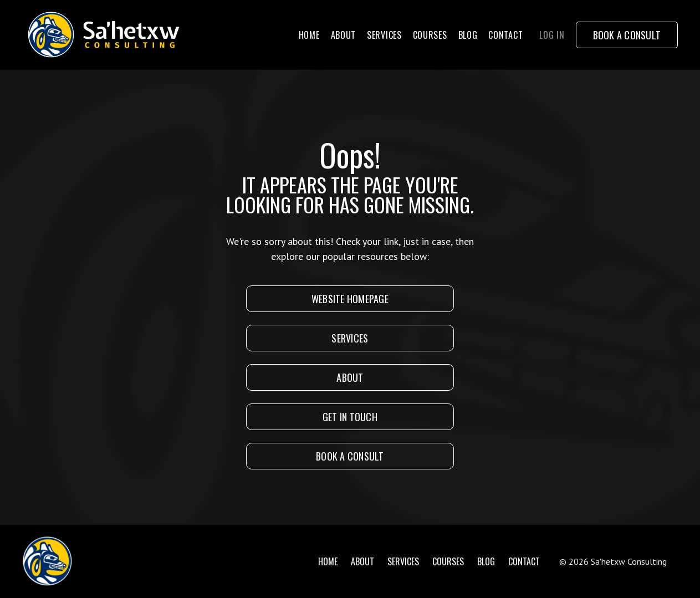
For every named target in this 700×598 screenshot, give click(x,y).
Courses (430, 35)
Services (384, 35)
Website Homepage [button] (350, 299)
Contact (505, 35)
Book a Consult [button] (627, 35)
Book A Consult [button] (350, 456)
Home (309, 35)
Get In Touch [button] (350, 417)
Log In (552, 35)
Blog (468, 35)
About (344, 35)
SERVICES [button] (350, 338)
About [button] (350, 377)
